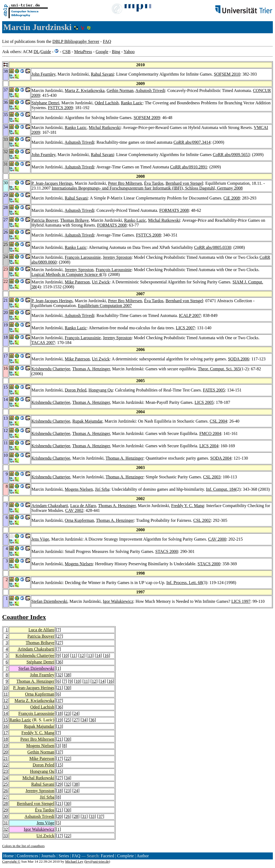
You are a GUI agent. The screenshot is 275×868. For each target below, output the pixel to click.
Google (102, 52)
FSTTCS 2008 (148, 235)
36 (59, 662)
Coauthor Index (24, 617)
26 (6, 791)
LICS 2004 (209, 446)
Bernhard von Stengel (184, 183)
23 (68, 713)
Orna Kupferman (79, 520)
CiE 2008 (232, 198)
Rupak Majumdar (87, 421)
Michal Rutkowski (105, 128)
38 (68, 675)
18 (59, 713)
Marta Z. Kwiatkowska (85, 91)
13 (90, 655)
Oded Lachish (107, 103)
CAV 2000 (217, 539)
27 (59, 636)
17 (6, 733)
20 (6, 752)
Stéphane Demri (45, 103)
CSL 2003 (212, 477)
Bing (116, 52)
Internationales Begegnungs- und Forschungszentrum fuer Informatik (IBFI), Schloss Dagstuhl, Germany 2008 (147, 188)
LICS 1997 (241, 601)
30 (68, 688)
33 (92, 816)
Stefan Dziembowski (49, 601)
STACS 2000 (167, 551)
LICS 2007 (185, 328)
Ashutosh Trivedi (150, 91)
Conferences (27, 856)
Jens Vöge (40, 539)
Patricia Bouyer (45, 220)
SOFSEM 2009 (147, 118)
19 (59, 720)
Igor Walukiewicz (118, 601)
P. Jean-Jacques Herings (52, 183)
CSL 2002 (202, 520)
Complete (125, 856)
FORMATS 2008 (174, 210)
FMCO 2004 (210, 433)
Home (8, 856)
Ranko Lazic (132, 103)
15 (6, 720)
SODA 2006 (239, 359)
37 (59, 701)
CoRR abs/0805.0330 (213, 247)
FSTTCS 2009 (60, 108)
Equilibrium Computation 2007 (105, 306)
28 (6, 804)
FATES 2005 (214, 390)
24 (76, 713)
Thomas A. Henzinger (91, 369)
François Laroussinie (83, 257)
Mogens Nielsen (79, 489)
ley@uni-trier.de (97, 861)
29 (59, 784)
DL (36, 52)
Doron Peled (75, 390)
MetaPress (83, 52)
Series (64, 856)
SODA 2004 (221, 458)
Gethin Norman (120, 91)
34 (84, 720)
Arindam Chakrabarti (50, 506)
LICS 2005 (204, 402)
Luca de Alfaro (83, 506)
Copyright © (11, 861)
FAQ (107, 41)
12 (82, 655)
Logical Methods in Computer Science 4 (66, 274)
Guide (46, 52)
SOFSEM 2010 (227, 74)
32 (59, 675)
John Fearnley (43, 74)
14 (98, 655)
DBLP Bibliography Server (76, 41)
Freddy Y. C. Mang (187, 506)
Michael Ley (74, 861)
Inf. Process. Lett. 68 (184, 583)
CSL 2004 (218, 421)
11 (74, 655)
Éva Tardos (154, 183)
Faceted (107, 856)
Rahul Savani (102, 74)
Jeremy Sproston (117, 257)
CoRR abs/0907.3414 (192, 142)
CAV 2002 (74, 510)
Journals (48, 856)
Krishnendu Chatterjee (51, 369)
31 (84, 816)
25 (68, 720)
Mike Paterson (77, 282)
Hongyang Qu (100, 390)
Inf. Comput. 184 (221, 489)
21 (59, 688)
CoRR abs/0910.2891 (189, 167)
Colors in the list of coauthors (23, 846)
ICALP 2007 (190, 315)
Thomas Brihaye (74, 220)
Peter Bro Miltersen (125, 183)
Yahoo (129, 52)
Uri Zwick (101, 282)
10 (66, 655)
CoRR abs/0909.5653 (231, 155)
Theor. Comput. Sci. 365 (219, 369)
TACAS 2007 (43, 343)
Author (143, 856)
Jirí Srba (102, 489)
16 (107, 655)
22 (68, 758)
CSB (66, 52)
